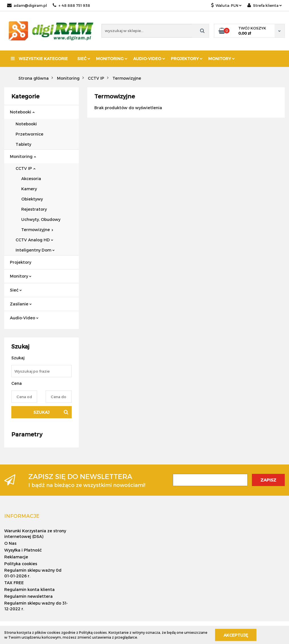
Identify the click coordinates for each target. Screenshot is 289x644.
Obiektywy (32, 199)
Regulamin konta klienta (29, 589)
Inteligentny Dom (35, 250)
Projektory (187, 59)
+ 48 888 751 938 (71, 5)
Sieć (84, 59)
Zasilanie (21, 304)
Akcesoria (31, 179)
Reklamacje (16, 557)
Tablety (23, 144)
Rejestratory (34, 209)
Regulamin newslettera (28, 596)
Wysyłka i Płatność (23, 550)
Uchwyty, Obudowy (41, 219)
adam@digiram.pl (27, 5)
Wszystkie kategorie (39, 59)
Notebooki (22, 112)
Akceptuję (236, 635)
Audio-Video (149, 59)
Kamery (29, 189)
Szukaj (42, 412)
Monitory (222, 59)
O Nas (10, 543)
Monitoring (112, 59)
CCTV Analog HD (34, 240)
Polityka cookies (21, 564)
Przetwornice (29, 134)
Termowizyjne (37, 230)
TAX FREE (14, 583)
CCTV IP (25, 168)
